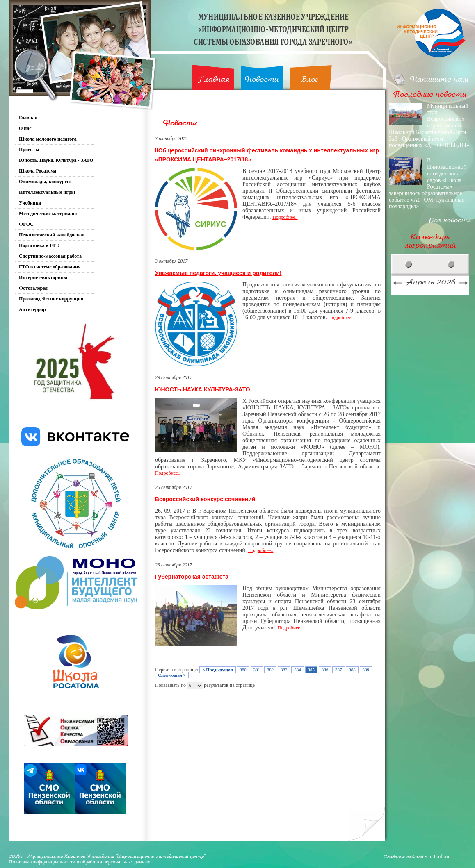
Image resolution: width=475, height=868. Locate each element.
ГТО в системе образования (50, 267)
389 (366, 670)
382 (271, 670)
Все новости (450, 220)
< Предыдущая (217, 670)
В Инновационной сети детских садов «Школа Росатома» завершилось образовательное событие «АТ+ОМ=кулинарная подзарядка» (428, 183)
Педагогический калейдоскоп (52, 235)
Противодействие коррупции (51, 299)
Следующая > (172, 675)
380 (243, 670)
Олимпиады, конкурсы (45, 182)
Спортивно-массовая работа (50, 256)
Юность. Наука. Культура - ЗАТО (56, 160)
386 (325, 670)
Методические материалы (48, 214)
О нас (25, 128)
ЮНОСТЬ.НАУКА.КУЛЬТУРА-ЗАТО (203, 389)
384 (298, 670)
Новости (262, 79)
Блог (309, 79)
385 (312, 670)
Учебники (30, 203)
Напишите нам (440, 79)
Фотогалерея (33, 288)
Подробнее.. (285, 217)
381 (257, 670)
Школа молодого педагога (48, 139)
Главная (214, 79)
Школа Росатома (38, 171)
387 (339, 670)
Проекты (29, 150)
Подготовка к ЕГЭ (39, 245)
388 (352, 670)
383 (284, 670)
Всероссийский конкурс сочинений (205, 499)
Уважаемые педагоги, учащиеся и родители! (218, 273)
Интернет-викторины (43, 277)
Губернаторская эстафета (192, 577)
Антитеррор (32, 309)
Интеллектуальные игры (47, 192)
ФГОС (26, 224)
